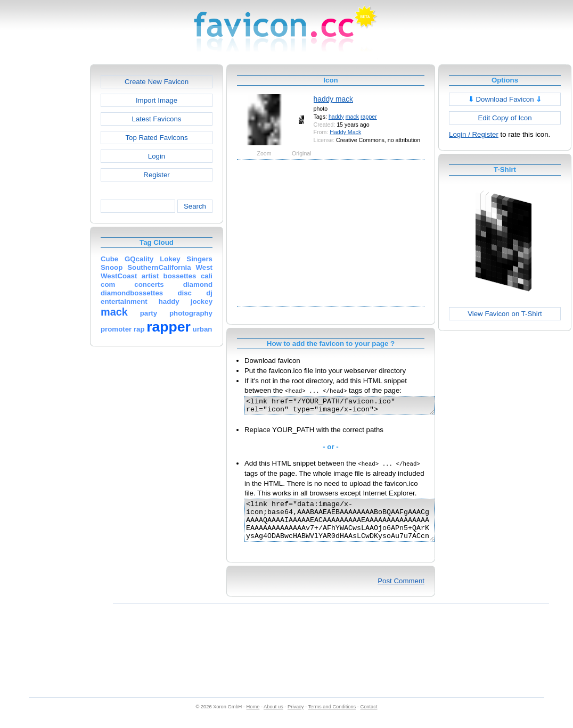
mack (352, 117)
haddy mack (333, 99)
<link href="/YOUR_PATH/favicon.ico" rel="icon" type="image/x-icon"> (351, 407)
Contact (369, 718)
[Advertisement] (44, 224)
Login (157, 156)
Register (156, 175)
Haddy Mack (345, 132)
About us (273, 718)
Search (195, 206)
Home (253, 718)
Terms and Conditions (332, 718)
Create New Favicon (157, 82)
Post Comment (401, 592)
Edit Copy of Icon (505, 118)
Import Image (157, 100)
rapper (369, 117)
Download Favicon (505, 99)
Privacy (296, 718)
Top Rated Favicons (156, 138)
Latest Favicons (157, 119)
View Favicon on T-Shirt (505, 314)
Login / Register (474, 134)
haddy (336, 117)
